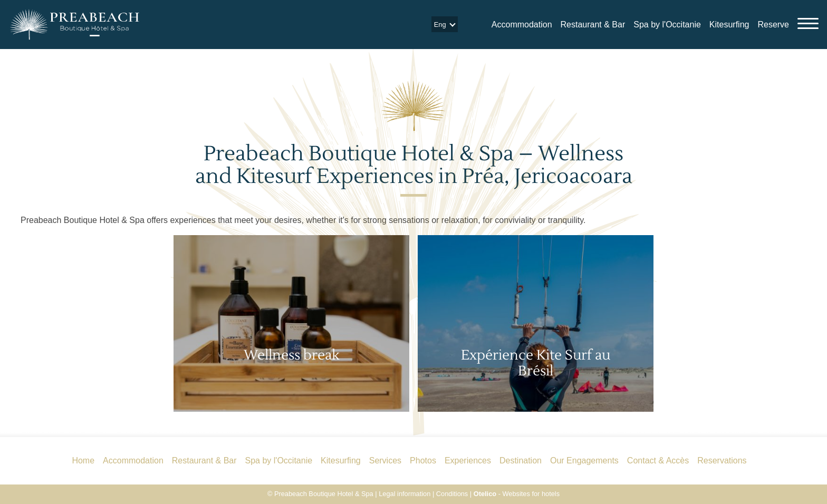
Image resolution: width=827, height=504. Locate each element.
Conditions (452, 494)
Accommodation (522, 25)
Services (385, 461)
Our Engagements (584, 461)
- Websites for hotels (517, 494)
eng (440, 25)
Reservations (722, 461)
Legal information (405, 494)
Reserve (773, 25)
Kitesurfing (729, 25)
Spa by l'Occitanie (667, 25)
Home (83, 461)
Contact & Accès (658, 461)
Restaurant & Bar (593, 25)
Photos (423, 461)
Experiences (468, 461)
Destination (521, 461)
